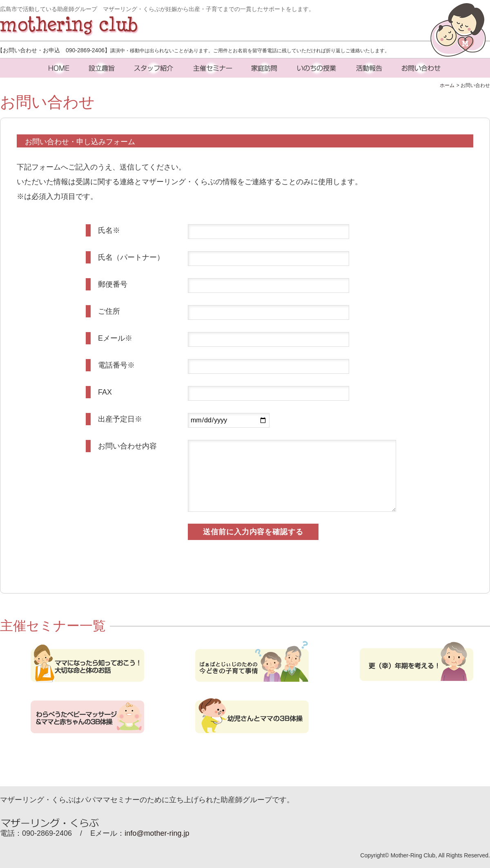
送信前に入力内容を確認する (253, 532)
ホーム (447, 85)
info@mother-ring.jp (157, 833)
